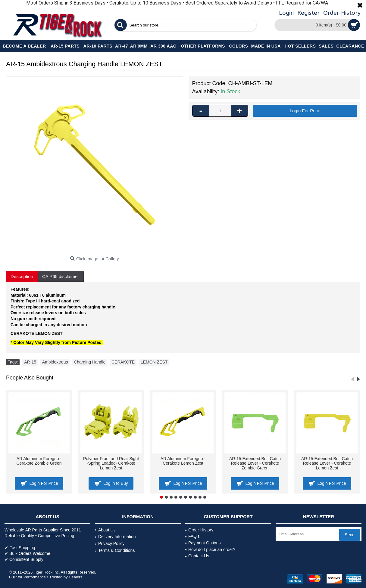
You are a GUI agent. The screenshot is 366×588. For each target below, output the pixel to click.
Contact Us (197, 556)
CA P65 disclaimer (61, 276)
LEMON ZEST (154, 362)
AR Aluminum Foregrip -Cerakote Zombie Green (39, 461)
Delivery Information (115, 537)
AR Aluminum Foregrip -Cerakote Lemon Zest (183, 461)
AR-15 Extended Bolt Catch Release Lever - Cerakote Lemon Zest (327, 463)
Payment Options (203, 543)
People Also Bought (30, 378)
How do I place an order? (210, 549)
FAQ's (192, 536)
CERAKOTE (123, 362)
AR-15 (30, 362)
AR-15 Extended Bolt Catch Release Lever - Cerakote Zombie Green (255, 463)
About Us (105, 530)
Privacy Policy (110, 544)
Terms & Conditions (115, 551)
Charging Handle (90, 362)
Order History (199, 530)
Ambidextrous (55, 362)
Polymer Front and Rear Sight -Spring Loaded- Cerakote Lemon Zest (111, 463)
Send (350, 535)
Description (22, 276)
